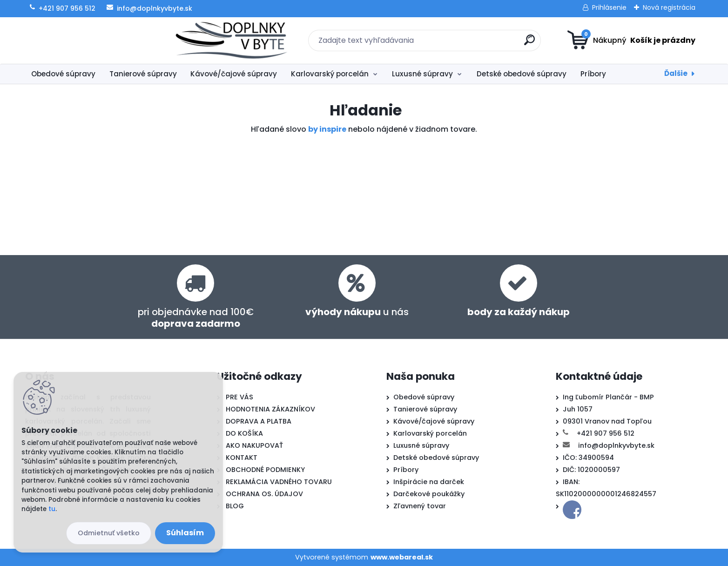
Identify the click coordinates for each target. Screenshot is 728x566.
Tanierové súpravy (143, 74)
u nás (357, 312)
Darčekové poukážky (429, 494)
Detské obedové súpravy (522, 74)
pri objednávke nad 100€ (196, 318)
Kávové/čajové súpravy (234, 74)
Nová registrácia (669, 7)
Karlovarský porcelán (330, 74)
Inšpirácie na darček (429, 482)
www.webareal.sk (402, 557)
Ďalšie (676, 73)
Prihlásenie (609, 7)
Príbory (593, 74)
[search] (455, 44)
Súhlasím (185, 533)
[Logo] (82, 40)
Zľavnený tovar (420, 506)
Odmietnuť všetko (109, 533)
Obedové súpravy (63, 74)
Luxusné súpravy (422, 74)
